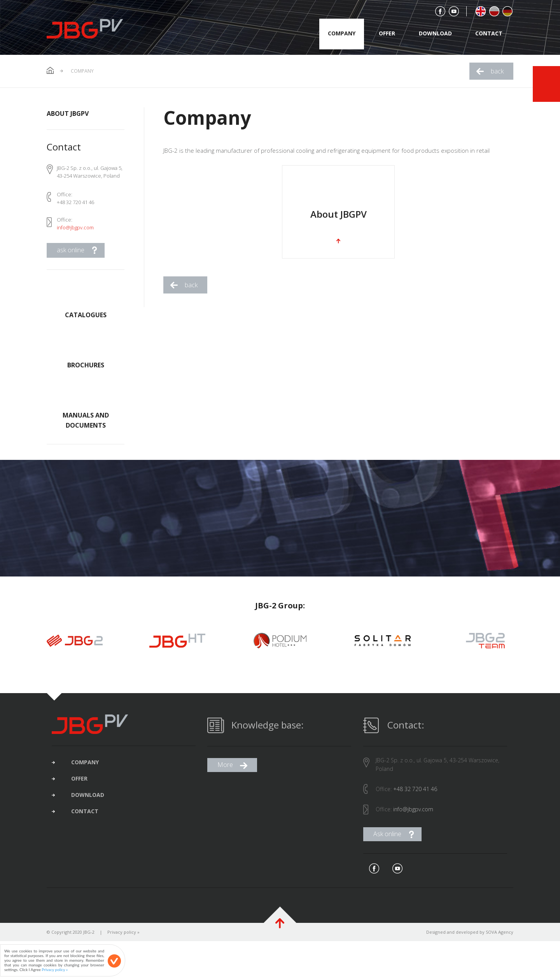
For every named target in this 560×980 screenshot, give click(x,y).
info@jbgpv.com (75, 227)
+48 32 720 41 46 (415, 797)
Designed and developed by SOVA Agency (470, 940)
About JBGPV (68, 114)
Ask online (387, 842)
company (342, 33)
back (497, 71)
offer (387, 33)
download (435, 33)
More (225, 772)
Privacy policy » (123, 940)
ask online (71, 250)
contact (489, 33)
